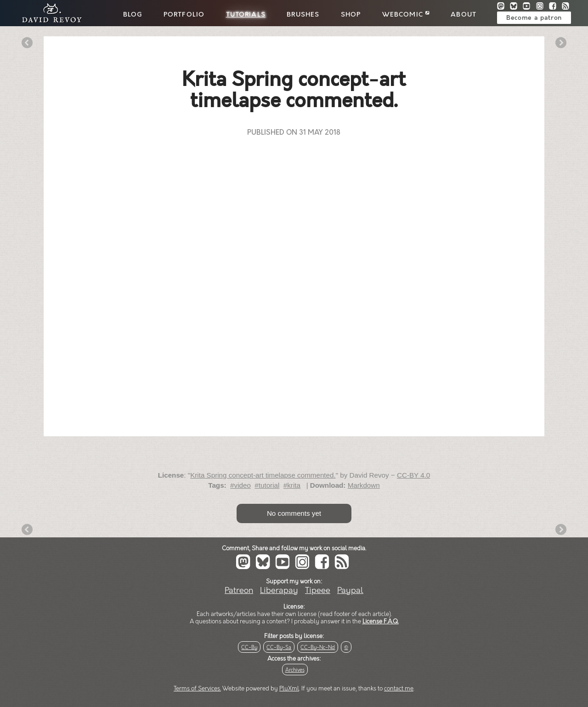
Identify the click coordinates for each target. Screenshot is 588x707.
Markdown (364, 485)
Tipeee (318, 590)
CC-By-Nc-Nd (318, 647)
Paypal (350, 590)
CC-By (249, 647)
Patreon (239, 590)
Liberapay (279, 590)
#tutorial (267, 485)
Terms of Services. (197, 689)
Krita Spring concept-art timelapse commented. (263, 475)
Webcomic (406, 15)
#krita (292, 485)
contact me (399, 689)
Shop (351, 15)
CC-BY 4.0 (413, 475)
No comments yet (294, 513)
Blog (133, 15)
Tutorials (246, 15)
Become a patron (534, 18)
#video (240, 485)
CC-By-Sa (279, 647)
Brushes (303, 15)
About (464, 15)
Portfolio (184, 15)
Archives (295, 670)
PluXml (289, 689)
